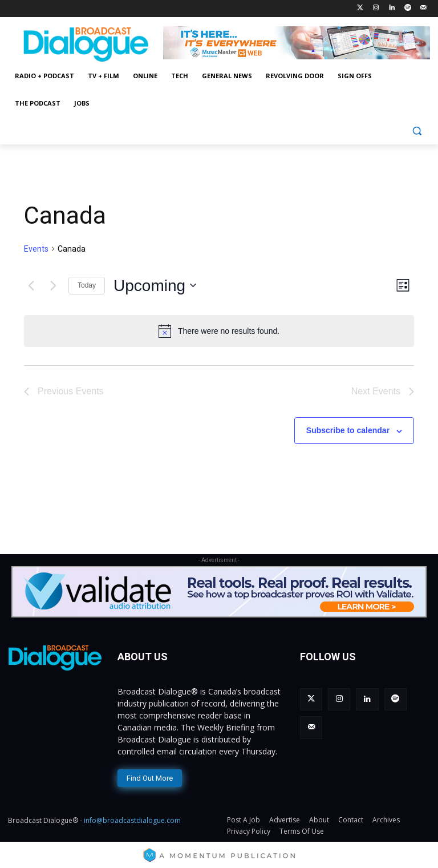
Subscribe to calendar (348, 430)
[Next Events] (53, 285)
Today (87, 285)
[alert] (219, 331)
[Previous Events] (31, 285)
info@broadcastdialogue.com (132, 817)
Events (36, 249)
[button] (417, 131)
